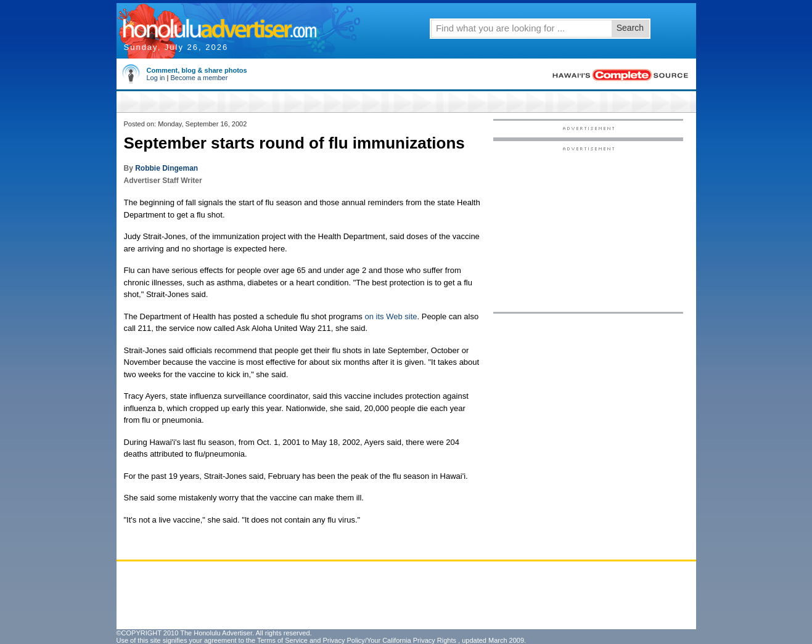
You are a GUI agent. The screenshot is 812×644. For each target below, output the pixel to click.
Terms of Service (282, 640)
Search (630, 28)
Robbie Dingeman (166, 168)
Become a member (199, 78)
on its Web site (391, 316)
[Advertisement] (588, 229)
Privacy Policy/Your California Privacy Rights (389, 640)
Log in (156, 78)
